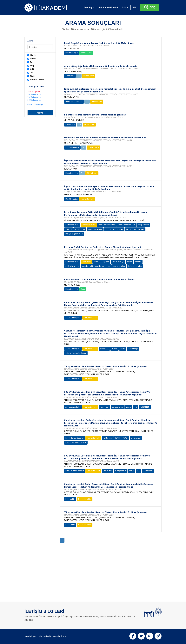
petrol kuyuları (119, 266)
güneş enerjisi (117, 407)
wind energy (133, 349)
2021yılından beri (35, 100)
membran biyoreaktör (107, 225)
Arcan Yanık (70, 76)
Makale (33, 55)
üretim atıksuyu (118, 262)
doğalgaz (105, 262)
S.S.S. (125, 7)
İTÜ (135, 407)
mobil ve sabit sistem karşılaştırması (96, 266)
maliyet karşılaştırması (74, 234)
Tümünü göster (34, 92)
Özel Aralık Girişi (35, 104)
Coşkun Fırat (70, 124)
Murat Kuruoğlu (72, 53)
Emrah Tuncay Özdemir (75, 438)
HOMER (114, 349)
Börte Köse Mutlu (72, 225)
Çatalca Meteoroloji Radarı (76, 353)
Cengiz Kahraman (72, 147)
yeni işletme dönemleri (135, 229)
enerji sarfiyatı (143, 225)
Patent (33, 59)
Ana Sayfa (89, 7)
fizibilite (69, 229)
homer (128, 407)
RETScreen (104, 349)
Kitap (32, 66)
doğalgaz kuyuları (135, 266)
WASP (123, 349)
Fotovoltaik (104, 407)
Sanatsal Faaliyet (37, 80)
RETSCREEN (145, 407)
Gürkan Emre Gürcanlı (74, 101)
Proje (32, 62)
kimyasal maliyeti (95, 229)
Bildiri (33, 76)
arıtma (130, 262)
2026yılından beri (35, 94)
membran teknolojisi (127, 225)
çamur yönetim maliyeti (114, 229)
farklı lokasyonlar (72, 266)
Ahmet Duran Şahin (73, 317)
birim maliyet (80, 229)
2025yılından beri (35, 97)
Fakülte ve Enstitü (108, 7)
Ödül (32, 69)
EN (134, 7)
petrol (96, 262)
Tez (32, 73)
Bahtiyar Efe (70, 499)
